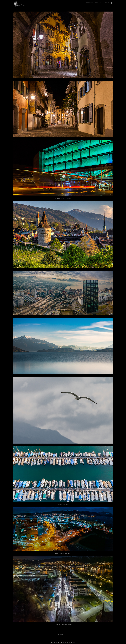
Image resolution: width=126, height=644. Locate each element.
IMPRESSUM (72, 642)
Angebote (106, 3)
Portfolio (90, 3)
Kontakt (98, 3)
